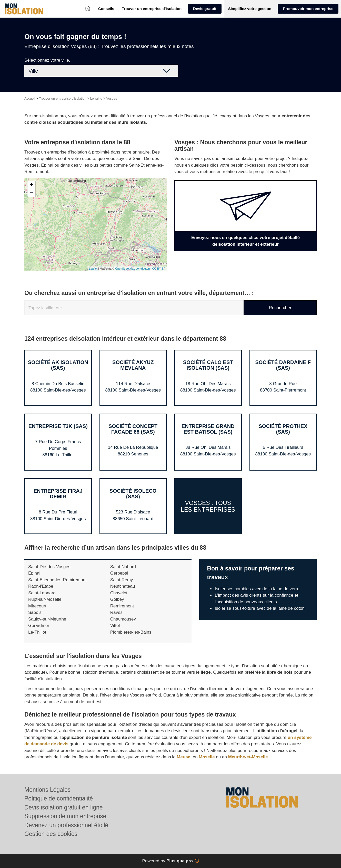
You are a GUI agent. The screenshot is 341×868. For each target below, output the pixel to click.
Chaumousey (123, 619)
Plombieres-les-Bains (131, 632)
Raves (116, 612)
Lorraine (96, 98)
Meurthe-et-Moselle (248, 757)
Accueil (30, 98)
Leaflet (93, 269)
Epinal (34, 573)
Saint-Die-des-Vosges (49, 567)
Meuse (183, 757)
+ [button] (31, 185)
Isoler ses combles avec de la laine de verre (257, 589)
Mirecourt (37, 606)
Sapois (35, 612)
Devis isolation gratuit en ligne (64, 807)
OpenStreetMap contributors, (134, 269)
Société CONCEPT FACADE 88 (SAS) (133, 429)
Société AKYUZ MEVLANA (133, 365)
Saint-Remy (122, 580)
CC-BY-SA (159, 269)
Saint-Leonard (42, 593)
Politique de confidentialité (59, 798)
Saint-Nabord (123, 567)
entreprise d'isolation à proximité (78, 152)
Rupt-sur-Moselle (45, 599)
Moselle (207, 757)
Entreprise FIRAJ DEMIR (58, 494)
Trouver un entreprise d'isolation (63, 98)
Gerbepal (119, 573)
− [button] (31, 193)
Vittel (115, 626)
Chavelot (119, 593)
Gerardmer (39, 626)
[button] (106, 9)
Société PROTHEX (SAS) (283, 429)
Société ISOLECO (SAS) (133, 494)
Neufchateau (123, 586)
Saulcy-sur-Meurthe (47, 619)
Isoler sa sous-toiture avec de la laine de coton (260, 608)
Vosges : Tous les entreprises (208, 506)
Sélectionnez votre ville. (47, 60)
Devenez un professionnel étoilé (66, 825)
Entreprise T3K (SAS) (58, 426)
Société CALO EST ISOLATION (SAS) (208, 365)
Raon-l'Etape (41, 586)
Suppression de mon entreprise (65, 816)
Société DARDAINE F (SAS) (283, 365)
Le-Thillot (37, 632)
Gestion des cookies (51, 834)
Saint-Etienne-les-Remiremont (57, 580)
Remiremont (122, 606)
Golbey (117, 599)
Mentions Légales (47, 790)
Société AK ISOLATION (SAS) (58, 365)
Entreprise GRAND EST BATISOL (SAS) (208, 429)
